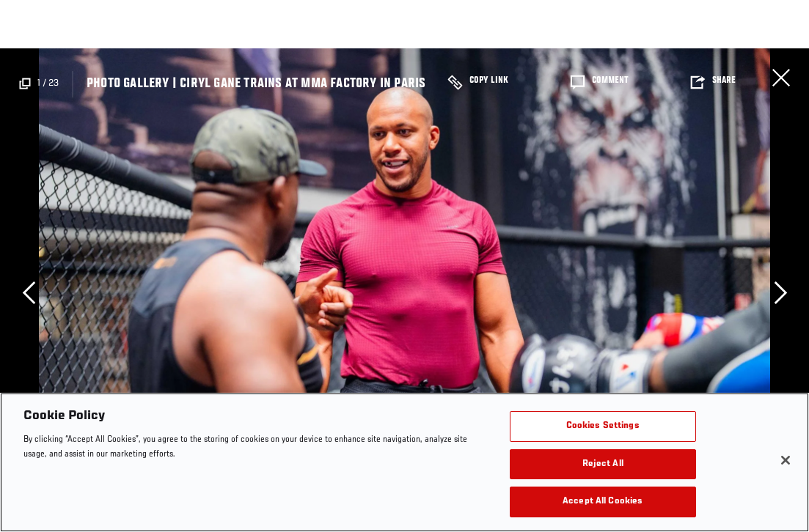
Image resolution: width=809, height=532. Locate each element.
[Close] (786, 460)
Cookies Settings (603, 426)
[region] (404, 462)
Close (781, 78)
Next (780, 292)
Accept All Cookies (603, 502)
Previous (29, 292)
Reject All (603, 464)
